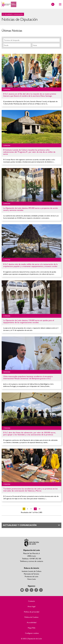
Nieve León (31, 579)
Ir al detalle (31, 71)
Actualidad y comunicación (14, 14)
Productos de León (31, 576)
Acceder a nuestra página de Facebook (36, 590)
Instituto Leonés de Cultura (32, 571)
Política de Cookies (31, 617)
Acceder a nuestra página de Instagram (41, 590)
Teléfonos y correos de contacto (31, 561)
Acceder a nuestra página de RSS (27, 590)
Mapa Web (32, 628)
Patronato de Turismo (31, 574)
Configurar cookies (32, 633)
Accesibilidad (32, 622)
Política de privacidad (32, 612)
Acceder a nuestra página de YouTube (22, 590)
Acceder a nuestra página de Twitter (31, 590)
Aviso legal (31, 606)
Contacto (31, 601)
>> (39, 509)
